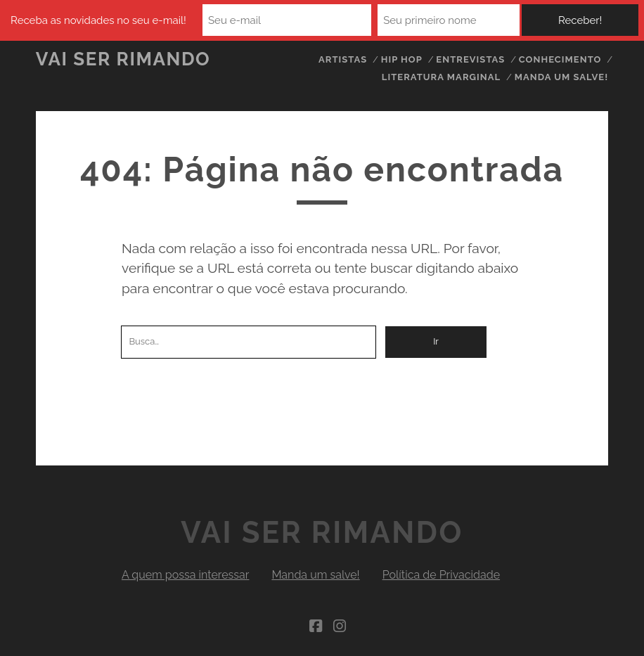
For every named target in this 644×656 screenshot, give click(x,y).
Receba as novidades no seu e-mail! (98, 20)
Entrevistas (470, 59)
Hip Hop (402, 59)
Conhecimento (560, 59)
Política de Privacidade (441, 575)
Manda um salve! (562, 77)
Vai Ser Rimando (123, 59)
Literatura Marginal (441, 77)
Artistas (343, 59)
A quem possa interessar (186, 575)
